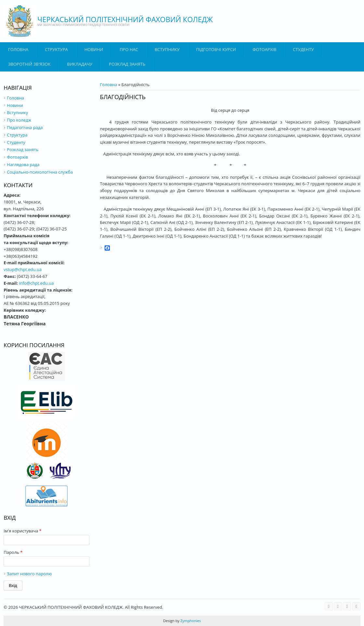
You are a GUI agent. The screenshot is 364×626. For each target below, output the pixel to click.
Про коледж (19, 120)
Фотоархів (264, 49)
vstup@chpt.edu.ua (23, 269)
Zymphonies (190, 621)
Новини (94, 49)
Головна (18, 49)
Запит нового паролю (29, 574)
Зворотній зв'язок (29, 64)
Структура (56, 49)
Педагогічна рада (25, 127)
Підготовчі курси (216, 49)
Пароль (13, 552)
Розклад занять (127, 64)
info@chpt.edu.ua (36, 283)
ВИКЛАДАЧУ (80, 64)
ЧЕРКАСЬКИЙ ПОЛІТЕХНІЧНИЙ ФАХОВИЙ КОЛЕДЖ (125, 19)
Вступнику (17, 112)
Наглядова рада (23, 164)
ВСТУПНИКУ (167, 49)
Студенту (303, 49)
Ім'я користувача (23, 531)
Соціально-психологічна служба (40, 172)
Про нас (129, 49)
